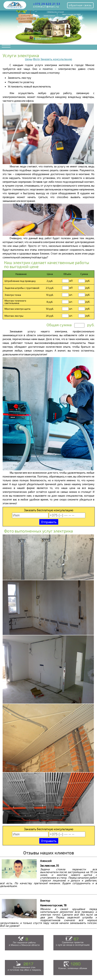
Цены (29, 59)
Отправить (49, 522)
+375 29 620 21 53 (47, 4)
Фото (36, 59)
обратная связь (80, 5)
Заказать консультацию (56, 59)
